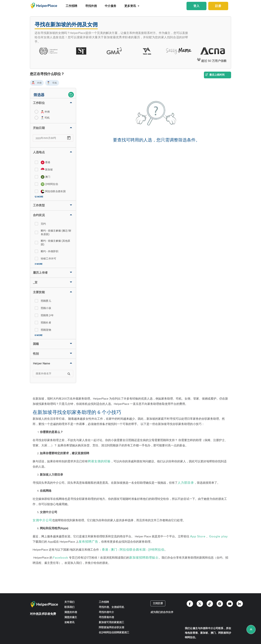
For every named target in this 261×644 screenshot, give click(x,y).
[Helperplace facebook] (190, 604)
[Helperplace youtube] (230, 604)
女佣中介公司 (42, 520)
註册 (218, 6)
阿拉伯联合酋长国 (133, 550)
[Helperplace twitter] (200, 604)
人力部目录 (186, 483)
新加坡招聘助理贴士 (144, 558)
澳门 (114, 550)
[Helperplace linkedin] (240, 604)
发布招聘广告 (88, 542)
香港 (105, 550)
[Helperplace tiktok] (210, 604)
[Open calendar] (69, 138)
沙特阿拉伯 (156, 550)
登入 (196, 6)
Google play (218, 536)
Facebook (61, 558)
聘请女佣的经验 (99, 461)
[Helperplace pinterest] (220, 604)
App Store (198, 536)
